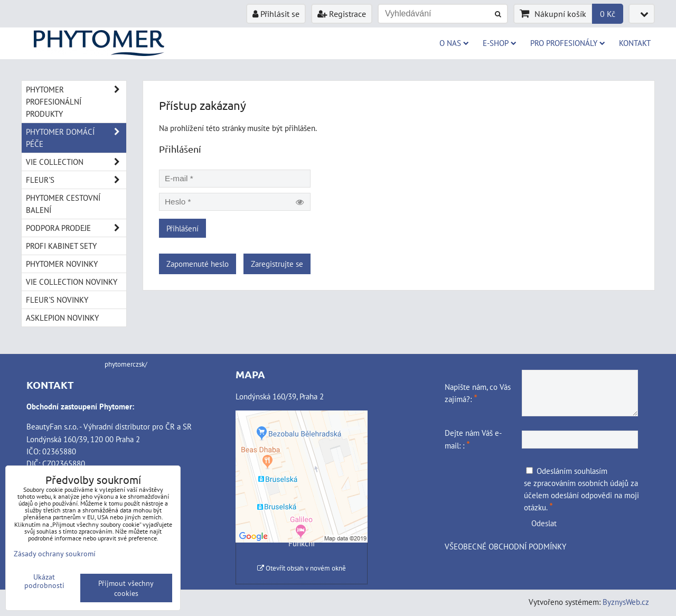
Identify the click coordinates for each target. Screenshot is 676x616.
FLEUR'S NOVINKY (57, 300)
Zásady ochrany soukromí (55, 553)
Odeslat (544, 523)
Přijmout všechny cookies (126, 588)
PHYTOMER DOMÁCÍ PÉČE (76, 138)
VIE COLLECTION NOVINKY (72, 282)
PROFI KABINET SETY (61, 246)
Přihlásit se (276, 14)
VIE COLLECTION (76, 162)
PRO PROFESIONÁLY (568, 43)
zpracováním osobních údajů (581, 483)
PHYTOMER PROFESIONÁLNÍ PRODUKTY (76, 102)
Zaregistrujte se (277, 264)
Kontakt (635, 43)
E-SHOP (500, 43)
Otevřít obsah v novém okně (302, 568)
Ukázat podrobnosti (44, 581)
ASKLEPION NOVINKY (62, 318)
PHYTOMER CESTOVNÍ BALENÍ (63, 204)
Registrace (342, 14)
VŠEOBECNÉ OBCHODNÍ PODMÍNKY (505, 546)
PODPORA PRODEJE (76, 228)
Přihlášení (182, 228)
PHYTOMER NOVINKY (62, 264)
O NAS (454, 43)
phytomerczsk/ (126, 364)
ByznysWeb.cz (626, 602)
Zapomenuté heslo (198, 264)
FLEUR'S (76, 180)
